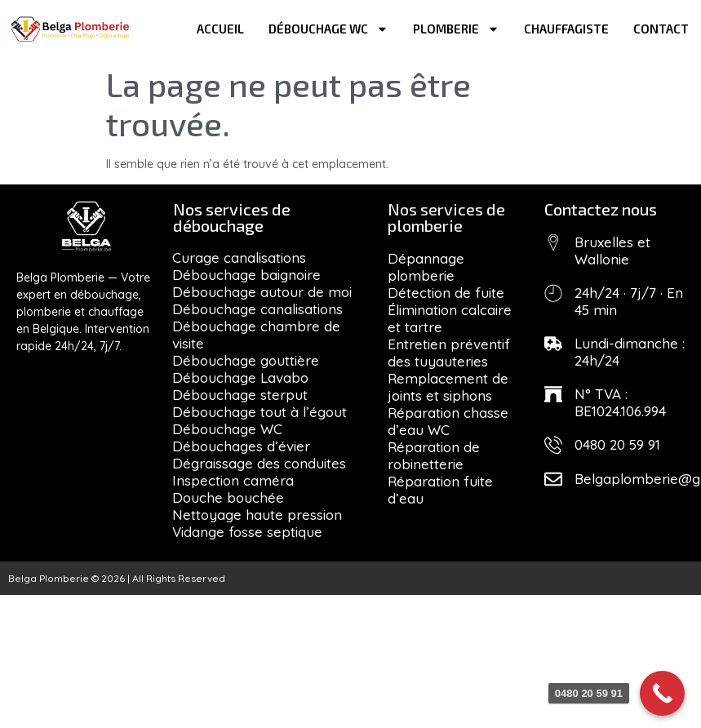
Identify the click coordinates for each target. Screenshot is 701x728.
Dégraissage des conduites (259, 463)
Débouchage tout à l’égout (260, 412)
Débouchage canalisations (257, 309)
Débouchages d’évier (241, 446)
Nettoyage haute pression (257, 515)
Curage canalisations (239, 257)
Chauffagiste (566, 29)
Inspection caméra (233, 480)
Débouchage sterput (240, 395)
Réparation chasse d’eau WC (448, 421)
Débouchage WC (328, 29)
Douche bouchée (228, 497)
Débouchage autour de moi (262, 292)
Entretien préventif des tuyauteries (449, 353)
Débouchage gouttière (246, 360)
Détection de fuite (446, 293)
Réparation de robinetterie (434, 455)
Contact (661, 29)
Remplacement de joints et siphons (448, 387)
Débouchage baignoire (246, 275)
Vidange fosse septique (247, 532)
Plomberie (456, 29)
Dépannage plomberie (426, 267)
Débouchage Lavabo (240, 377)
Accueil (220, 29)
